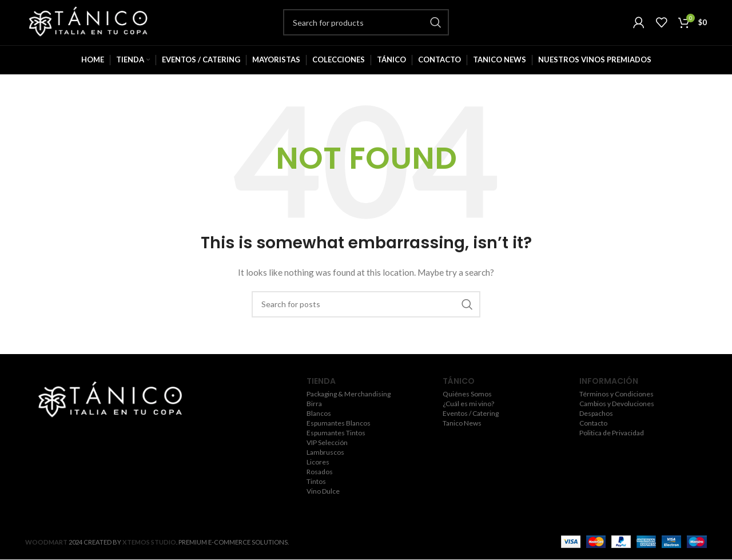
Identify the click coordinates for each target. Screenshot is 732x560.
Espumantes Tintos (336, 448)
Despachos (596, 428)
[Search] (366, 30)
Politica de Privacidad (612, 448)
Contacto (593, 438)
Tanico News (462, 438)
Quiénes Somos (467, 409)
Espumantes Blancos (339, 438)
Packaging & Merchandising (349, 409)
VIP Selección (327, 458)
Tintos (316, 497)
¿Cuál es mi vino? (468, 419)
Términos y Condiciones (616, 409)
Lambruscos (325, 467)
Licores (318, 477)
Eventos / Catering (471, 428)
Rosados (320, 487)
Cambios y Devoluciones (617, 419)
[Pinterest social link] (143, 448)
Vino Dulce (323, 506)
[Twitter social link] (91, 448)
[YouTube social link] (125, 448)
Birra (314, 419)
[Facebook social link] (76, 448)
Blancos (319, 428)
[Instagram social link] (108, 448)
